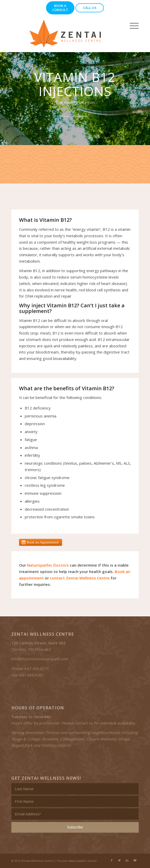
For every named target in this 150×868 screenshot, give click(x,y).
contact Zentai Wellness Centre (80, 578)
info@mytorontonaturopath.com (40, 659)
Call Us (90, 8)
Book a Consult (60, 8)
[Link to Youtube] (135, 860)
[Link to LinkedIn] (127, 860)
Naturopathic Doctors (48, 565)
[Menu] (132, 26)
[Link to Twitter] (119, 860)
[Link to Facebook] (112, 860)
